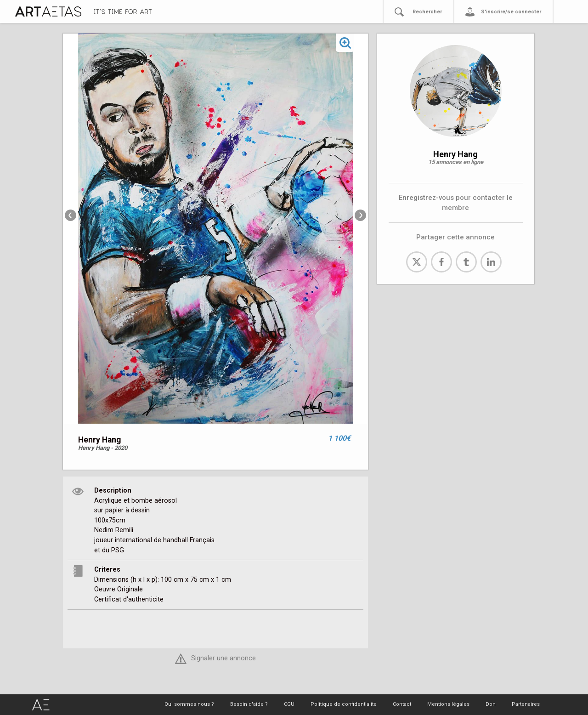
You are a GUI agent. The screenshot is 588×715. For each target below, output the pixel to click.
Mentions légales (448, 704)
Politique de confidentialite (344, 704)
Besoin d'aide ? (249, 704)
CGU (289, 704)
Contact (402, 704)
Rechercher (427, 12)
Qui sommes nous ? (189, 704)
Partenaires (526, 704)
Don (491, 704)
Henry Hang (455, 154)
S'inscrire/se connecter (511, 12)
